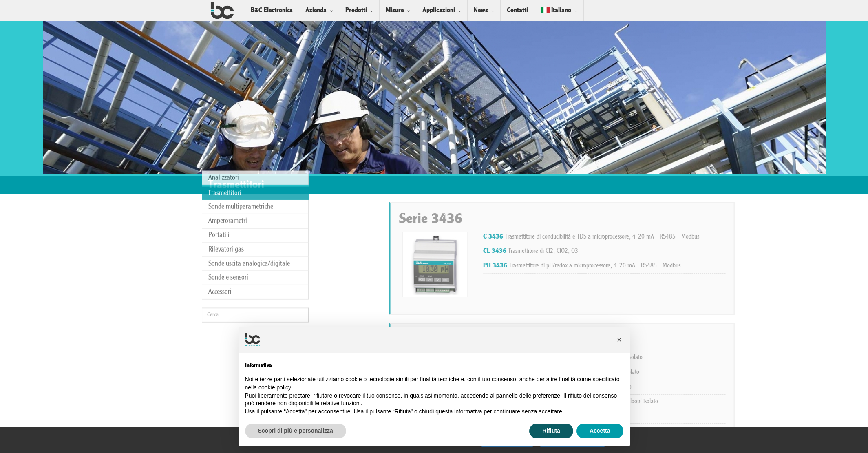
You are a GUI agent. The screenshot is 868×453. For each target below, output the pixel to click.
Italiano (556, 10)
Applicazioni (439, 10)
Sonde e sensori (228, 232)
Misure (395, 10)
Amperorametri (228, 176)
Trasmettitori (225, 147)
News (481, 10)
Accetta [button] (600, 431)
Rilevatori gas (226, 204)
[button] (619, 340)
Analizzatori (224, 132)
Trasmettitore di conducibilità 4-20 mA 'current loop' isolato (663, 358)
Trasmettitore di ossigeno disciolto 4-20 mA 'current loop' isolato (671, 402)
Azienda (316, 10)
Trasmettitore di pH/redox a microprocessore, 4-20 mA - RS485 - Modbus (682, 266)
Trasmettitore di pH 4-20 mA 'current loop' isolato (654, 416)
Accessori (220, 246)
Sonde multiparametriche (241, 161)
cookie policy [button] (275, 387)
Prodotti (356, 10)
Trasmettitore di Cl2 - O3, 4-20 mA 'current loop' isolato (661, 372)
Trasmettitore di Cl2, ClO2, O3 (631, 251)
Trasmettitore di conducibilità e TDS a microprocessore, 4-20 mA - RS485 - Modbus (691, 237)
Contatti (517, 10)
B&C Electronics (272, 10)
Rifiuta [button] (551, 431)
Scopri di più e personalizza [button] (296, 431)
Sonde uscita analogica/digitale (249, 218)
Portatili (219, 189)
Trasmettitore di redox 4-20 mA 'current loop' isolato (658, 387)
